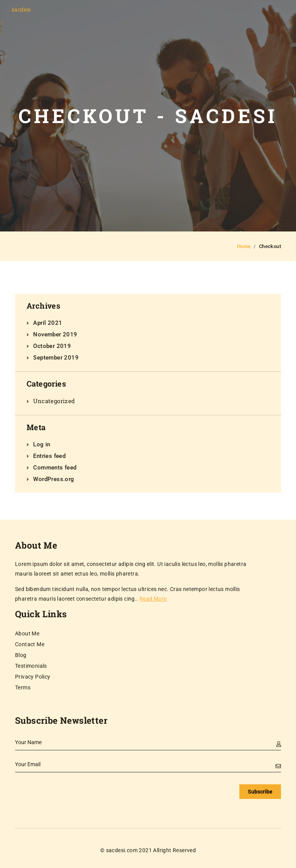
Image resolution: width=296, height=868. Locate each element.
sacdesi (21, 10)
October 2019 (52, 346)
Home (244, 246)
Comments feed (55, 468)
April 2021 (48, 323)
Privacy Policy (33, 677)
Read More (153, 599)
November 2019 (55, 334)
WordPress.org (54, 479)
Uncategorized (54, 401)
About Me (27, 633)
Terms (23, 687)
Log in (42, 444)
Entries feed (49, 456)
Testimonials (31, 666)
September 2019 (56, 358)
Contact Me (30, 644)
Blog (21, 655)
